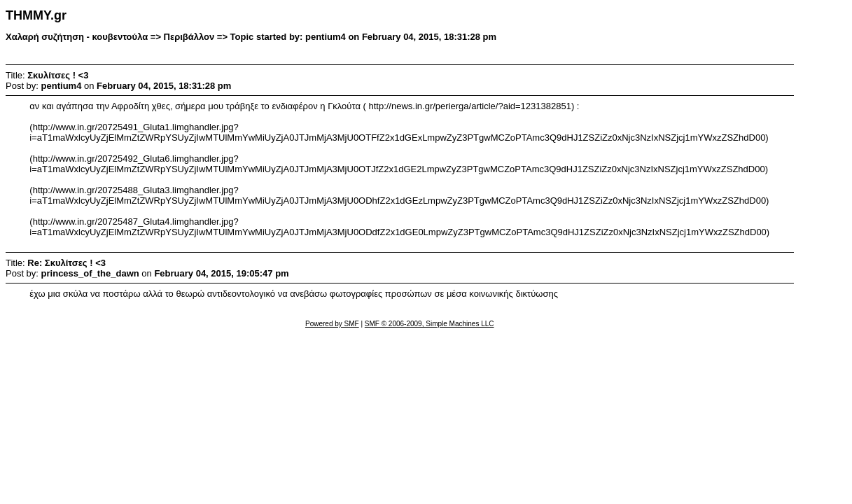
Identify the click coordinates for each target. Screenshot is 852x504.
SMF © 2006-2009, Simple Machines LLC (430, 324)
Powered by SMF (332, 324)
